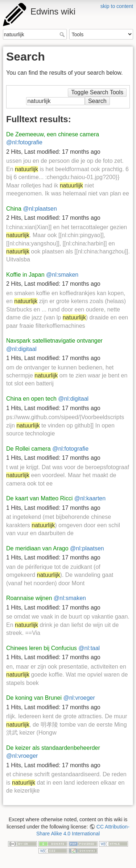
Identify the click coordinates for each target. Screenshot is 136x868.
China (14, 209)
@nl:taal (89, 648)
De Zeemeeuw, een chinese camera (53, 134)
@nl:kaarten (90, 498)
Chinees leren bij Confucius (42, 648)
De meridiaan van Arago (37, 548)
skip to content (117, 6)
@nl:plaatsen (40, 209)
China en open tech (31, 399)
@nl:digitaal (21, 349)
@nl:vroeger (79, 698)
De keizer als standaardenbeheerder (53, 748)
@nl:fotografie (24, 142)
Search (63, 34)
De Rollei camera (28, 449)
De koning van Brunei (34, 698)
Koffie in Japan (25, 275)
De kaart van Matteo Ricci (39, 498)
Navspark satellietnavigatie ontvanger (54, 341)
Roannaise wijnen (29, 598)
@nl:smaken (62, 275)
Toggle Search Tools (97, 92)
